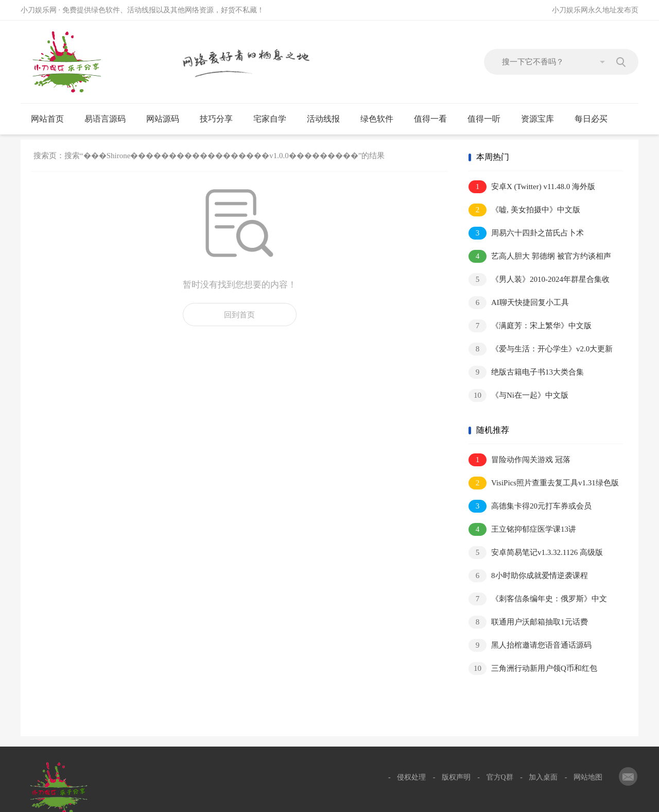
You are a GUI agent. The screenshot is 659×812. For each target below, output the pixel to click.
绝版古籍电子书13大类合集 (526, 372)
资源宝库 (542, 119)
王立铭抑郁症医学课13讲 (522, 529)
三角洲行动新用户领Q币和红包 (533, 669)
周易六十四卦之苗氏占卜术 (526, 233)
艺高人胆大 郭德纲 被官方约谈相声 (540, 256)
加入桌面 (543, 777)
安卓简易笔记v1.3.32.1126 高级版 (536, 553)
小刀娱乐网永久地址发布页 (595, 10)
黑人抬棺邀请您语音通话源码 (530, 645)
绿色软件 (381, 119)
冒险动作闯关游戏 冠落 (519, 460)
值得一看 (435, 119)
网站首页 (47, 119)
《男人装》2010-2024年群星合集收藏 (539, 280)
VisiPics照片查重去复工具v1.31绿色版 (544, 483)
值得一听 (488, 119)
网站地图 (588, 777)
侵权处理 (411, 777)
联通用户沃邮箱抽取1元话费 (528, 622)
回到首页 (239, 315)
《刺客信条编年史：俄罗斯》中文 (538, 599)
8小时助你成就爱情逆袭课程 (528, 576)
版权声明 (456, 777)
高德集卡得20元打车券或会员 (530, 506)
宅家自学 (274, 119)
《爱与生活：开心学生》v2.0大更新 (541, 349)
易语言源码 (109, 119)
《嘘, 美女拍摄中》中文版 (524, 210)
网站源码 (167, 119)
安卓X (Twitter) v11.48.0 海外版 (532, 187)
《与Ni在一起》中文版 (518, 395)
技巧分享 (221, 119)
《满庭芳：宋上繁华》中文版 (530, 326)
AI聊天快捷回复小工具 (519, 303)
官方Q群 (500, 777)
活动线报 (328, 119)
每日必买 (591, 119)
